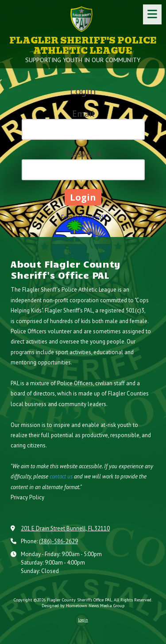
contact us (61, 476)
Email (83, 114)
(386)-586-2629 (58, 541)
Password (83, 154)
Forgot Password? (83, 217)
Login (83, 620)
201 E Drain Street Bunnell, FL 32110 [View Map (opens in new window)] (65, 528)
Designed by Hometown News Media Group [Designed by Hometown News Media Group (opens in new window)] (83, 606)
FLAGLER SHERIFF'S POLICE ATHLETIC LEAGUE (83, 46)
